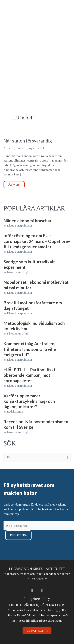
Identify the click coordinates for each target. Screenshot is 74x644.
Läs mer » (15, 184)
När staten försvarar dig (28, 141)
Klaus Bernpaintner (20, 225)
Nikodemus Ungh (18, 272)
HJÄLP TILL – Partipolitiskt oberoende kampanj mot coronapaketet (30, 375)
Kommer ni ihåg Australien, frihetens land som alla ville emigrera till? (30, 349)
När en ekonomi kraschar (27, 221)
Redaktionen (15, 411)
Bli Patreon (37, 631)
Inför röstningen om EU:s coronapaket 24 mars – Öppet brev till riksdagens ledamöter (37, 241)
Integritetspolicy (37, 599)
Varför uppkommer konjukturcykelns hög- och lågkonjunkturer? (29, 401)
